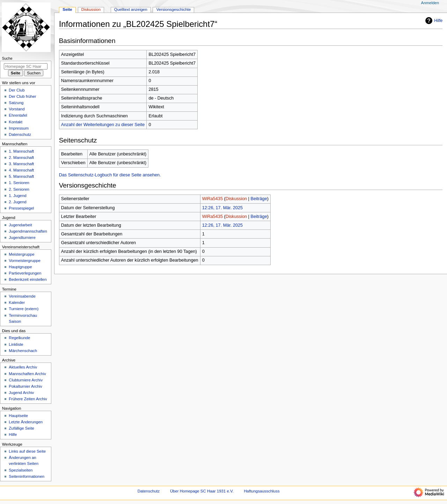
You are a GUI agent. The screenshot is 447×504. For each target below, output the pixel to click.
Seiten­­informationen (27, 476)
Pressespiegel (21, 208)
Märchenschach (23, 351)
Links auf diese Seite (27, 451)
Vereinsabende (22, 296)
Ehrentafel (18, 115)
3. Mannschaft (21, 164)
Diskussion (236, 199)
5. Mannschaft (21, 176)
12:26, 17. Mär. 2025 (222, 208)
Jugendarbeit (20, 225)
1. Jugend (17, 196)
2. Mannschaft (21, 158)
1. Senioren (19, 183)
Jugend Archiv (21, 393)
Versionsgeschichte (174, 9)
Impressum (19, 128)
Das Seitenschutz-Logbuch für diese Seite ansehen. (110, 175)
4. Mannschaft (21, 170)
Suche (7, 58)
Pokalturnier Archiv (25, 386)
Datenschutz (20, 134)
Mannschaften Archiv (27, 374)
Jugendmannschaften (28, 231)
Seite (67, 9)
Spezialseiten (21, 470)
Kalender (17, 302)
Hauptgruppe (20, 267)
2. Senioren (19, 189)
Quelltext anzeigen (131, 9)
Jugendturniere (22, 238)
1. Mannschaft (21, 151)
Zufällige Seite (21, 428)
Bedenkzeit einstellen (28, 279)
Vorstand (17, 109)
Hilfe (433, 21)
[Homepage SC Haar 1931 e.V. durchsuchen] (26, 66)
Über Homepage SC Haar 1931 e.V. (202, 491)
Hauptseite (18, 416)
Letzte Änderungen (26, 422)
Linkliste (16, 344)
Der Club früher (22, 96)
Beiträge (259, 199)
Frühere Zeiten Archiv (28, 399)
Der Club (17, 90)
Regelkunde (19, 338)
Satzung (16, 103)
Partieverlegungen (25, 273)
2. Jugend (17, 202)
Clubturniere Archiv (26, 380)
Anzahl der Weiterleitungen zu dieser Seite (103, 125)
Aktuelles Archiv (23, 367)
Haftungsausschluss (262, 491)
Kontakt (16, 122)
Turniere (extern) (24, 309)
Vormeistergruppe (24, 261)
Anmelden (430, 3)
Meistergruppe (21, 254)
